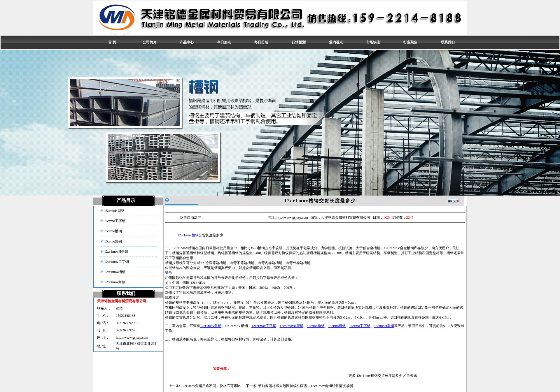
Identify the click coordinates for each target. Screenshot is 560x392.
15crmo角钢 (316, 326)
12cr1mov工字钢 (264, 326)
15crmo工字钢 (360, 326)
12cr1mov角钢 (211, 326)
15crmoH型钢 (384, 326)
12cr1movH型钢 (292, 326)
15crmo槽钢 (337, 326)
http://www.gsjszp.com (132, 337)
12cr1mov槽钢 (188, 235)
